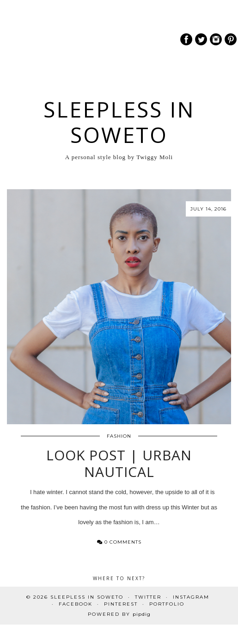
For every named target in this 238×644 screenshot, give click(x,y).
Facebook (76, 604)
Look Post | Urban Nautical (119, 463)
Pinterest (121, 604)
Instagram (191, 597)
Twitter (148, 597)
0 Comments (119, 542)
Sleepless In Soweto (119, 122)
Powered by (119, 614)
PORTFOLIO (167, 604)
